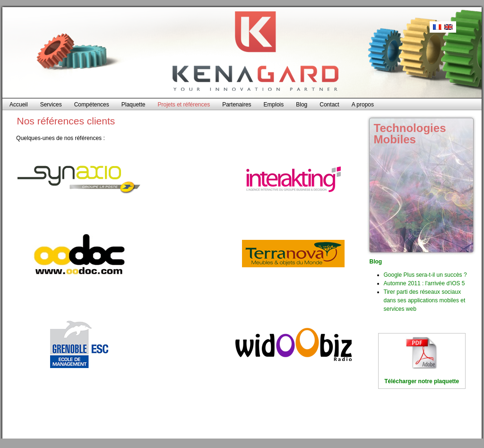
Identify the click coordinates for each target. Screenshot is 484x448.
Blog (376, 262)
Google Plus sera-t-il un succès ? (425, 275)
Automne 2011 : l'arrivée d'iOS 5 (424, 283)
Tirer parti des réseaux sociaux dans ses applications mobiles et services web (425, 300)
